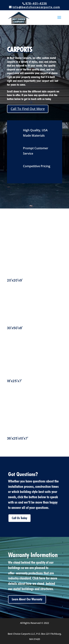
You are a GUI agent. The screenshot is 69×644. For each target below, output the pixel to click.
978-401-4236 (36, 3)
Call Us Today (20, 518)
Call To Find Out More (28, 109)
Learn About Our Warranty (27, 599)
